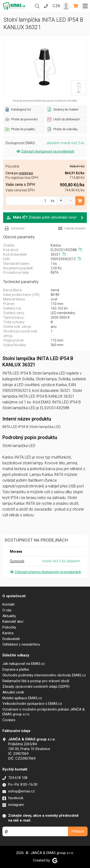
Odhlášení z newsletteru (21, 644)
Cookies (9, 720)
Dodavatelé (11, 639)
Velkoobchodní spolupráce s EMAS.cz (32, 704)
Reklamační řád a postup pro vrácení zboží (36, 681)
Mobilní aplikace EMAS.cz (22, 698)
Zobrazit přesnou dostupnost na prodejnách (45, 572)
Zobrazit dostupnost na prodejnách (45, 151)
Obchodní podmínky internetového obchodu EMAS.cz (44, 675)
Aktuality (9, 616)
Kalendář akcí (13, 622)
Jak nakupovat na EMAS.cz (24, 664)
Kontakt (9, 604)
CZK (56, 6)
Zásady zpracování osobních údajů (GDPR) (36, 687)
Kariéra (8, 633)
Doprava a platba (16, 669)
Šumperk (17, 561)
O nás (7, 610)
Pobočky (9, 627)
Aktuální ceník (13, 692)
